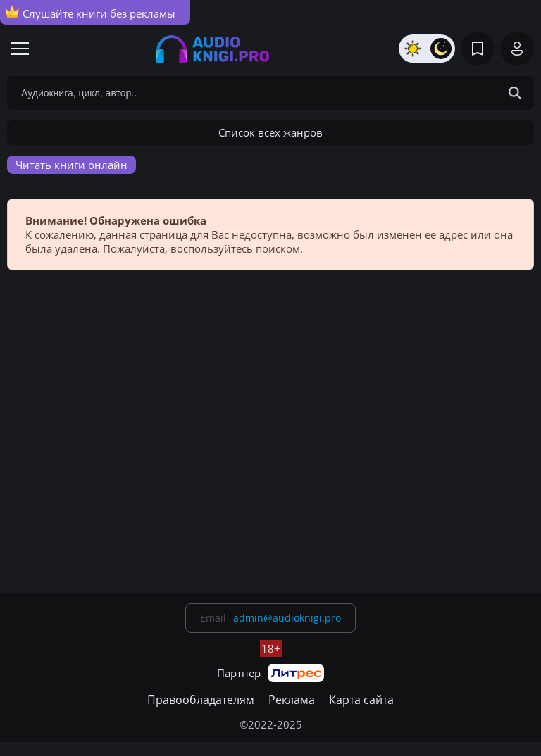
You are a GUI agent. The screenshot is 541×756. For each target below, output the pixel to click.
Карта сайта (361, 700)
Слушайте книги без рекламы (90, 13)
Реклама (292, 700)
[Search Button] (515, 93)
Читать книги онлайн (71, 165)
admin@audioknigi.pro (287, 618)
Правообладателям (201, 700)
